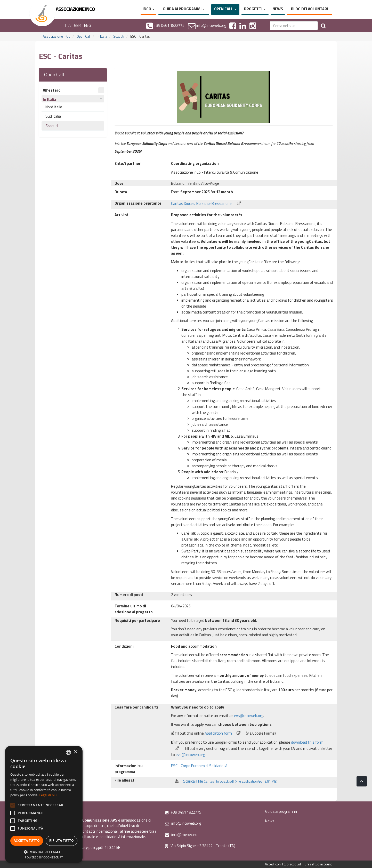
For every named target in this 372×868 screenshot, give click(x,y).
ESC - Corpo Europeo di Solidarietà (199, 766)
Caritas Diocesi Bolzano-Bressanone (207, 203)
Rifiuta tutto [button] (62, 841)
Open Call (225, 9)
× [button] (75, 752)
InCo (149, 9)
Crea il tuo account (318, 864)
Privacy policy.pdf (90, 847)
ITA (68, 25)
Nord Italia (54, 107)
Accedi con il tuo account (283, 864)
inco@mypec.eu (181, 835)
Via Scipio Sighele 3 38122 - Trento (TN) (200, 846)
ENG (87, 25)
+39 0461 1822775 (183, 812)
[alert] (44, 804)
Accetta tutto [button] (27, 841)
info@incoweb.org (183, 823)
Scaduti (119, 36)
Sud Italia (53, 116)
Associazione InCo (57, 36)
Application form (225, 733)
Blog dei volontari (310, 9)
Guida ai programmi (184, 9)
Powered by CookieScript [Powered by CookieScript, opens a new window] (44, 857)
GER (77, 25)
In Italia (102, 36)
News (278, 9)
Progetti (255, 9)
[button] (44, 852)
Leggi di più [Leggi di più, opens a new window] (48, 795)
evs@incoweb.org (249, 716)
